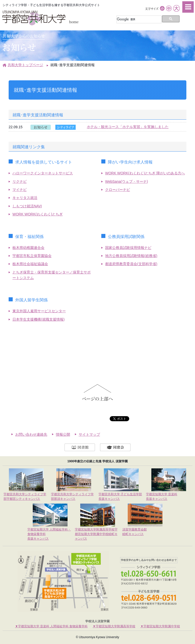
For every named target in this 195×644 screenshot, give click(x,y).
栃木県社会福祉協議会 (30, 264)
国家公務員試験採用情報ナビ (128, 248)
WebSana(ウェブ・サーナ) (127, 181)
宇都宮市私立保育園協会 (32, 256)
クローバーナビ (118, 190)
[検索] (139, 20)
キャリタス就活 (25, 198)
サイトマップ (89, 434)
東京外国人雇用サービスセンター (39, 311)
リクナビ (20, 181)
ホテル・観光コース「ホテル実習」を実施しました (128, 127)
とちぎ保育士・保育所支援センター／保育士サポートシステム (52, 275)
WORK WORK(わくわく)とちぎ (38, 214)
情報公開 (63, 434)
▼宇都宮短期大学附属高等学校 (114, 626)
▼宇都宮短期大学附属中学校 (160, 626)
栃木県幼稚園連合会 (28, 248)
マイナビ (20, 190)
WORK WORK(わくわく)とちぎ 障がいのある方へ (145, 173)
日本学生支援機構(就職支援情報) (38, 319)
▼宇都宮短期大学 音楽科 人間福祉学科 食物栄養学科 (51, 626)
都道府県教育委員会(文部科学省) (131, 264)
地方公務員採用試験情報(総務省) (131, 256)
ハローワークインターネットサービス (43, 173)
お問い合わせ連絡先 (31, 434)
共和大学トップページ (25, 65)
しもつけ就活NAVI (27, 206)
